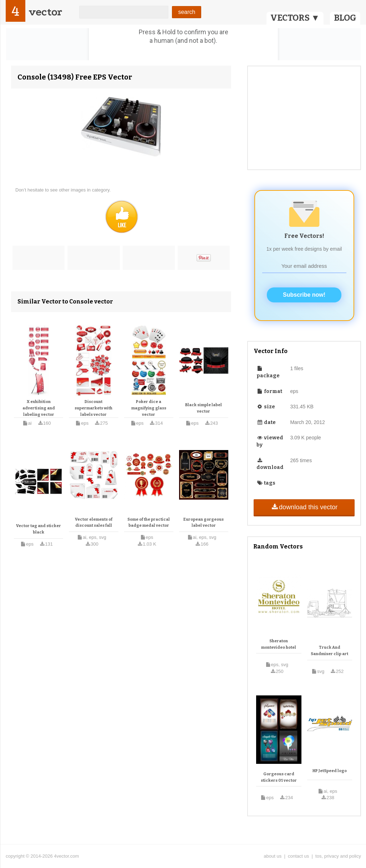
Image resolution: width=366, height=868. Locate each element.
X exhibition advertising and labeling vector (39, 408)
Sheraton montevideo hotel (279, 644)
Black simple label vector (204, 408)
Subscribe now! (304, 295)
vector (45, 12)
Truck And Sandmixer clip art (329, 651)
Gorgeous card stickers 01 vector (279, 777)
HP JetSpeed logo (330, 771)
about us (273, 856)
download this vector (304, 507)
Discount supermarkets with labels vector (93, 408)
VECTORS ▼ (295, 18)
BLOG (345, 18)
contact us (298, 856)
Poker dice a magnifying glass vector (149, 408)
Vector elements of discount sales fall (94, 523)
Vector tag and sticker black (39, 529)
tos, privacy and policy (338, 856)
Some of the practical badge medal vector (149, 523)
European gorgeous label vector (204, 523)
